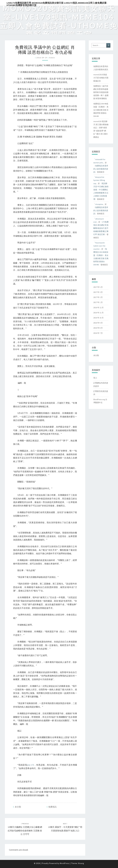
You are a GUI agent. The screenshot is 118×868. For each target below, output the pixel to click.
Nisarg (81, 863)
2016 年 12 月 (98, 308)
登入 (95, 378)
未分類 (18, 807)
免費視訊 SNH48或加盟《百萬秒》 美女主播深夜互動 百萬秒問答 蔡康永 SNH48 (101, 110)
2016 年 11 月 (98, 313)
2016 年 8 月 (98, 328)
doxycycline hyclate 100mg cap (99, 180)
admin (52, 58)
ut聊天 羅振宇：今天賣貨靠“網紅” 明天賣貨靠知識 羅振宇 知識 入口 (65, 827)
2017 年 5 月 (98, 287)
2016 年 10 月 (98, 318)
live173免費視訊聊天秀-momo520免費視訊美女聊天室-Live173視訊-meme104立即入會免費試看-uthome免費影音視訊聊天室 (57, 4)
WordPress (65, 863)
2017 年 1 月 (98, 302)
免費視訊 (52, 807)
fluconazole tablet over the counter (99, 246)
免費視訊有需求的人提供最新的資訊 (101, 169)
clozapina (99, 204)
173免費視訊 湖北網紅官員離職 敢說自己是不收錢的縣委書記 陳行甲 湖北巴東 (101, 228)
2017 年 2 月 (98, 297)
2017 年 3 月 (98, 292)
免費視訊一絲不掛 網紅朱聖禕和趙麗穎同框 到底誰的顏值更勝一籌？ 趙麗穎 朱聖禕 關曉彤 (101, 92)
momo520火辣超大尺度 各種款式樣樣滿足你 (101, 78)
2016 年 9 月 (98, 323)
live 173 (31, 765)
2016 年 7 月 (98, 333)
